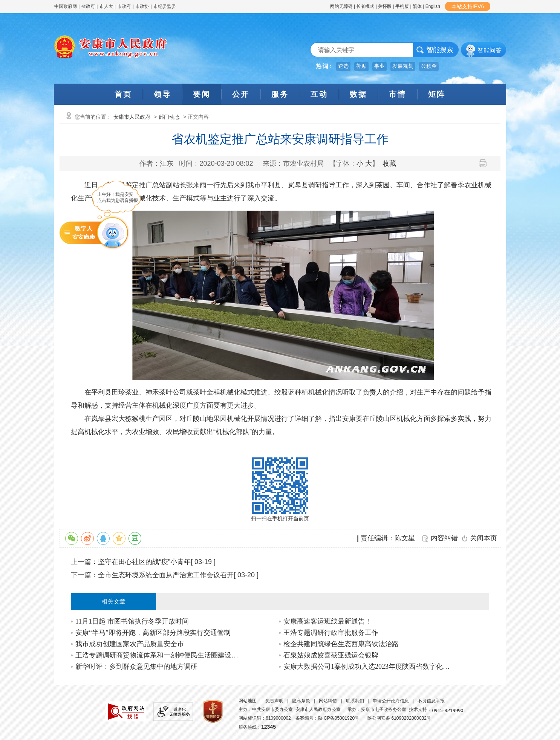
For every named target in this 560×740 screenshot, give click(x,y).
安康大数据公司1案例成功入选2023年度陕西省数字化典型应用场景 (367, 667)
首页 (123, 94)
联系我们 (355, 701)
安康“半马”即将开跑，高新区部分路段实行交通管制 (153, 633)
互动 (319, 94)
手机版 (402, 6)
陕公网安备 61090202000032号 (399, 718)
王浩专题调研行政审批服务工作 (331, 633)
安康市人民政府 (132, 117)
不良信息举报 (431, 701)
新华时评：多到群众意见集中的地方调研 (136, 667)
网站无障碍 (341, 6)
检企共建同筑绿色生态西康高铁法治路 (341, 644)
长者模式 (365, 6)
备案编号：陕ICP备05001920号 (327, 718)
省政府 (89, 6)
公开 (241, 94)
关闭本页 (483, 538)
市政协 (142, 6)
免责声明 (274, 701)
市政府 (124, 6)
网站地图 (248, 701)
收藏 (389, 164)
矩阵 (437, 94)
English (433, 6)
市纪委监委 (165, 6)
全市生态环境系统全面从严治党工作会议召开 (166, 575)
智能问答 (490, 50)
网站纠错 (328, 701)
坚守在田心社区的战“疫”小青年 (144, 562)
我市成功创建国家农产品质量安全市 (130, 644)
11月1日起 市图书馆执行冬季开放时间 (132, 621)
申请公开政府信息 (391, 701)
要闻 (202, 94)
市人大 (106, 6)
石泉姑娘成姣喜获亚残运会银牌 (331, 655)
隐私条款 (301, 701)
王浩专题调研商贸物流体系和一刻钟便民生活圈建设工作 (159, 655)
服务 (280, 94)
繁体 (417, 6)
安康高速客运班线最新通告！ (327, 621)
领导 (162, 94)
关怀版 (385, 6)
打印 (486, 163)
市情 (398, 94)
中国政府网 (66, 6)
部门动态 (169, 117)
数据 (358, 94)
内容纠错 (444, 538)
